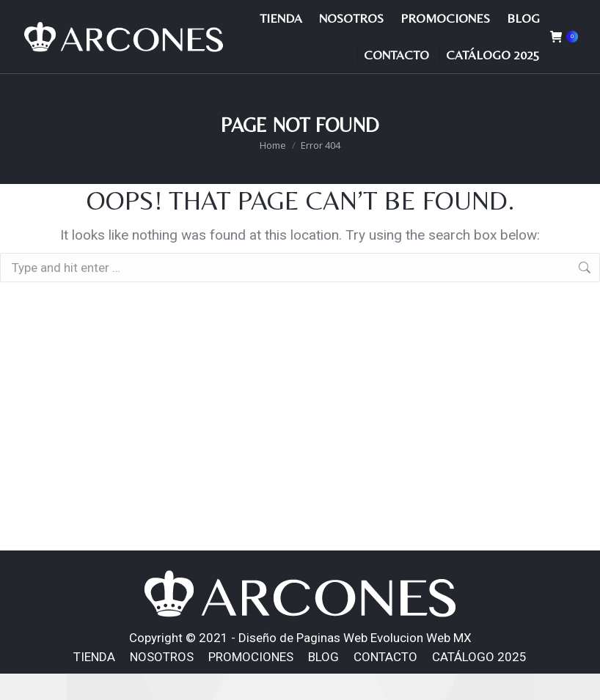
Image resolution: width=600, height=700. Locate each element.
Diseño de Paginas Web (303, 664)
